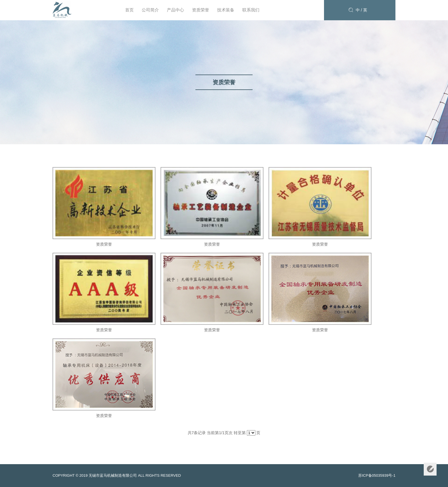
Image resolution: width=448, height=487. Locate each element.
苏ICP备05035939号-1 (377, 475)
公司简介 (150, 10)
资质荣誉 (201, 10)
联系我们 (251, 10)
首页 (129, 10)
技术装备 (226, 10)
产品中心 (175, 10)
